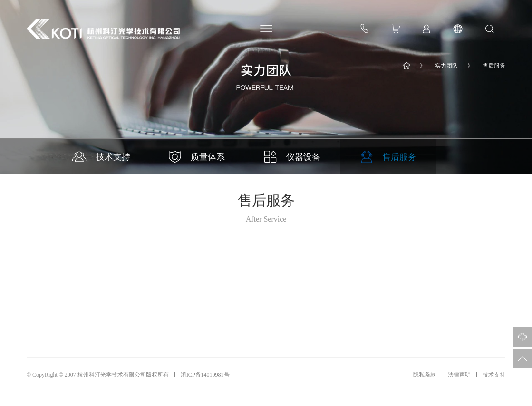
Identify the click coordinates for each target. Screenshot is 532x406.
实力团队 (446, 66)
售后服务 (494, 66)
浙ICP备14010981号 (205, 375)
